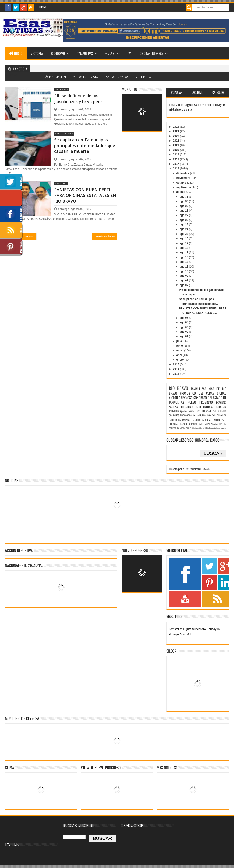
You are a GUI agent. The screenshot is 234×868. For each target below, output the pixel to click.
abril (180, 355)
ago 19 (184, 243)
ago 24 (184, 229)
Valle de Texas (219, 428)
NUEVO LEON (205, 415)
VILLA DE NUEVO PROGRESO (101, 768)
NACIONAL (174, 407)
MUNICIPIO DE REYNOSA (22, 718)
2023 (176, 136)
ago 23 (184, 234)
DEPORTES (221, 402)
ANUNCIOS (174, 411)
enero (181, 360)
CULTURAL (208, 407)
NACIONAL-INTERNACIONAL (24, 565)
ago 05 (184, 322)
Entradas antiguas (105, 236)
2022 (176, 141)
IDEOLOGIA (221, 407)
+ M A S (110, 53)
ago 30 (184, 201)
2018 (176, 159)
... (62, 7)
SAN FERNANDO (219, 415)
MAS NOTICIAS (167, 768)
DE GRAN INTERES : (151, 53)
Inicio (42, 7)
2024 (176, 131)
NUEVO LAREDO (213, 420)
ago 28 (184, 211)
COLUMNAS (174, 415)
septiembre (184, 187)
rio (194, 415)
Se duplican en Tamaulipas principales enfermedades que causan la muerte (85, 145)
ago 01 (184, 336)
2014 (176, 369)
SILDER (171, 651)
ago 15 (184, 257)
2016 (176, 169)
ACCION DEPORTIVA (19, 550)
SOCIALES (222, 411)
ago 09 (184, 276)
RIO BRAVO (58, 53)
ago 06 (184, 318)
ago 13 (184, 262)
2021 (176, 145)
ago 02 (184, 332)
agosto (181, 192)
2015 (176, 364)
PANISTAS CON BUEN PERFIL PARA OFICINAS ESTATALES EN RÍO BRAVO (85, 195)
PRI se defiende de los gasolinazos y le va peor (78, 98)
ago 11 (184, 267)
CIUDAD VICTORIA (64, 134)
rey (197, 415)
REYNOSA (187, 398)
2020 (176, 150)
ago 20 (184, 238)
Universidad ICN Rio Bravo (203, 428)
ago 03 (184, 327)
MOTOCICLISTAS (186, 428)
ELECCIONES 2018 (191, 407)
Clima (9, 768)
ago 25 (184, 225)
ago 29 (184, 206)
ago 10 (184, 271)
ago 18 (184, 248)
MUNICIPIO (129, 89)
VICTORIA (37, 53)
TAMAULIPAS (85, 53)
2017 (176, 164)
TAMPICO (186, 420)
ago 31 (184, 197)
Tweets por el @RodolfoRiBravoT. (189, 469)
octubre (182, 183)
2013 (176, 374)
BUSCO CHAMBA (189, 424)
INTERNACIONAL (209, 411)
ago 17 (184, 252)
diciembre (183, 173)
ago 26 (184, 220)
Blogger (127, 79)
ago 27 (184, 215)
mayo (180, 351)
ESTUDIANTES (198, 420)
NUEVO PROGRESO (200, 402)
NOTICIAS (12, 480)
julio (180, 341)
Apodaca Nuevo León (190, 411)
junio (180, 346)
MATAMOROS (186, 415)
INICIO (16, 53)
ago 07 (184, 285)
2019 (176, 155)
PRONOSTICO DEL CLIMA (197, 393)
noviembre (184, 178)
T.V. (129, 53)
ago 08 (184, 281)
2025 (176, 127)
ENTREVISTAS (175, 420)
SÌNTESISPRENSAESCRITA (211, 424)
